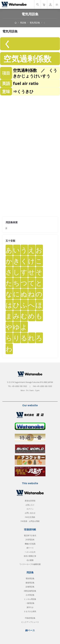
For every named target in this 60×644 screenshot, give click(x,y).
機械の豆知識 (30, 544)
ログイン (30, 509)
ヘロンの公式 (30, 552)
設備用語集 (30, 587)
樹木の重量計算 (30, 556)
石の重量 (30, 560)
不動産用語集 (30, 618)
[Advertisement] (30, 126)
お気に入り (30, 505)
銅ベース (30, 548)
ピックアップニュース (30, 622)
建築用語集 (30, 583)
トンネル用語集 (30, 599)
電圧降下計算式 (30, 535)
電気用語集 (35, 23)
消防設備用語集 (30, 591)
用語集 (23, 23)
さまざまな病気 (30, 611)
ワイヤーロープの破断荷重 (30, 564)
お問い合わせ (30, 513)
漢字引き (30, 607)
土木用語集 (30, 595)
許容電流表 (30, 539)
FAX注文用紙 (30, 517)
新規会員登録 (30, 501)
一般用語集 (30, 603)
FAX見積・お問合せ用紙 (30, 521)
